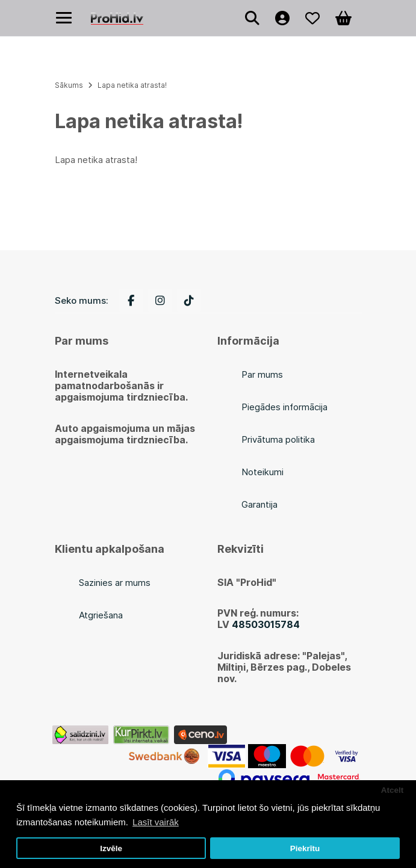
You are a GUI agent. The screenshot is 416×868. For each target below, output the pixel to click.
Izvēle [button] (111, 848)
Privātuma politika (278, 439)
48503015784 (266, 624)
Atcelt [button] (393, 790)
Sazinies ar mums (115, 583)
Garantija (259, 504)
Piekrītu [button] (305, 848)
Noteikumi (262, 472)
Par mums (262, 374)
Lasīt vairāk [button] (156, 822)
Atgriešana (101, 615)
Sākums (69, 85)
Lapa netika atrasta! (132, 85)
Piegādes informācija (284, 407)
